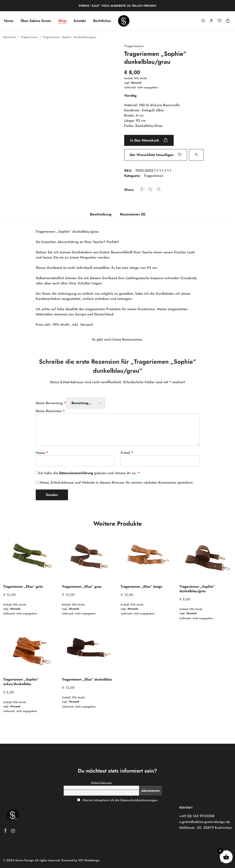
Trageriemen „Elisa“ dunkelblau (87, 679)
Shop (62, 21)
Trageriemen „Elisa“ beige (141, 587)
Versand (136, 83)
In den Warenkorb (151, 140)
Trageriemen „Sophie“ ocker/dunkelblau (21, 682)
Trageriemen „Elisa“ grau (82, 587)
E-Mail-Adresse (101, 783)
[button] (198, 155)
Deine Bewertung (51, 403)
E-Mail (127, 453)
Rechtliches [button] (102, 21)
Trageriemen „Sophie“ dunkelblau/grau (197, 589)
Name (42, 453)
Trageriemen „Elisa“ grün (23, 587)
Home (9, 21)
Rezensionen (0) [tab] (133, 214)
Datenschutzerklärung (76, 473)
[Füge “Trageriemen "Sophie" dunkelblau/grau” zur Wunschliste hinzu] (156, 155)
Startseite (9, 37)
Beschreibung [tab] (101, 214)
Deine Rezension (50, 411)
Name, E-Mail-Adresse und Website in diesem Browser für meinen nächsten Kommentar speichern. (117, 482)
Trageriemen (29, 37)
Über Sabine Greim (36, 21)
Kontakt (80, 21)
